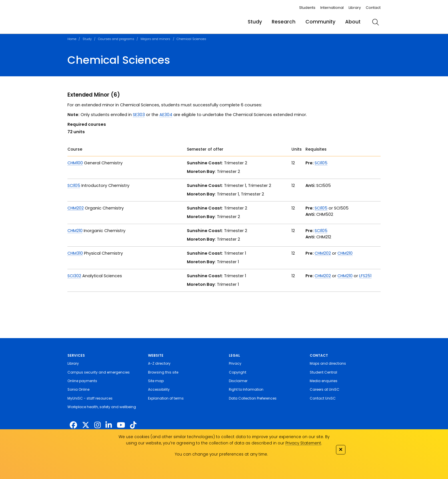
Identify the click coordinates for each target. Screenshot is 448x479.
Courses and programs (116, 39)
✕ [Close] (341, 449)
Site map (156, 381)
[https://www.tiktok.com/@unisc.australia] (133, 425)
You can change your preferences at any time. (221, 454)
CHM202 (76, 208)
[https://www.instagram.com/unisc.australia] (97, 425)
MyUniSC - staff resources (90, 398)
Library (355, 8)
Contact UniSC (323, 398)
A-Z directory (159, 363)
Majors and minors (155, 39)
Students (307, 8)
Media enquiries (324, 381)
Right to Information (246, 389)
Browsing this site (163, 372)
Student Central (323, 372)
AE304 (166, 115)
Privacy (235, 363)
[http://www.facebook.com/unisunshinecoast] (73, 425)
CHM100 (75, 163)
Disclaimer (238, 381)
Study (255, 22)
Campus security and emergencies (99, 372)
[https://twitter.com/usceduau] (86, 425)
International (332, 8)
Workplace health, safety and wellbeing (102, 407)
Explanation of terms (166, 398)
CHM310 (75, 253)
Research (284, 22)
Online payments (82, 381)
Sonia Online (78, 389)
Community (320, 22)
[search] (375, 22)
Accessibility (159, 389)
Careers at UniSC (325, 389)
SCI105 (321, 163)
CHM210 (75, 231)
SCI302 (74, 276)
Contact (373, 8)
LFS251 (365, 276)
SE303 (139, 115)
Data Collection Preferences (253, 398)
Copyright (238, 372)
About (353, 22)
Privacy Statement (303, 443)
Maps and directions (328, 363)
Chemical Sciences (191, 39)
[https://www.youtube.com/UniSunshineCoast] (121, 425)
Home (72, 39)
